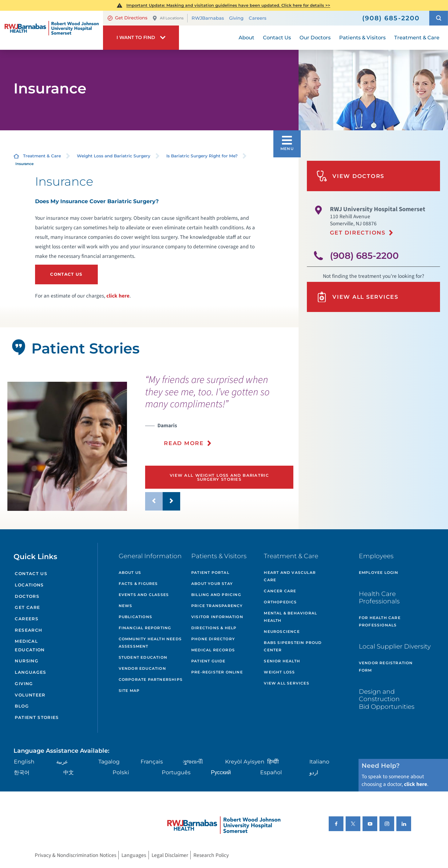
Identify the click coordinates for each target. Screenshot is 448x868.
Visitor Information (217, 617)
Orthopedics (280, 602)
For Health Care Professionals (380, 621)
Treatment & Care (42, 156)
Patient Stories (37, 717)
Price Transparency (217, 606)
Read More (184, 443)
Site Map (129, 690)
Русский (221, 772)
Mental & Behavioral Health (290, 617)
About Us (130, 572)
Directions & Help (214, 628)
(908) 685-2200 (364, 256)
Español (271, 772)
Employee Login (379, 572)
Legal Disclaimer (170, 855)
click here (118, 296)
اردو (314, 772)
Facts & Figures (138, 584)
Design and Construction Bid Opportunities (387, 699)
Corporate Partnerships (151, 679)
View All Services (357, 297)
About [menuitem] (246, 37)
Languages (30, 672)
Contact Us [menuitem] (277, 37)
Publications (135, 617)
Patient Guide (208, 661)
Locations (29, 585)
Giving (236, 18)
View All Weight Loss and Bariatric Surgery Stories (219, 477)
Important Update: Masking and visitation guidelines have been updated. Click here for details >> (228, 5)
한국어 (22, 772)
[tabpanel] (67, 446)
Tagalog (109, 761)
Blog (22, 706)
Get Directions (127, 18)
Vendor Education (142, 668)
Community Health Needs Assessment (150, 643)
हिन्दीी (273, 761)
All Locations (168, 18)
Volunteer (30, 695)
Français (152, 761)
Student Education (143, 657)
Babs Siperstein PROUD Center (293, 646)
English (24, 761)
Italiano (319, 761)
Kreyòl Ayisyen (245, 761)
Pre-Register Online (217, 672)
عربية (62, 761)
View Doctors (350, 176)
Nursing (27, 661)
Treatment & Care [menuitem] (417, 37)
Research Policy (211, 855)
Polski (121, 772)
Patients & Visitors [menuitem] (362, 37)
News (126, 606)
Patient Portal (210, 572)
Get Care (27, 607)
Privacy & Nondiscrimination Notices (75, 855)
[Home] (52, 30)
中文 (69, 772)
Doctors (27, 596)
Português (176, 772)
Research (28, 630)
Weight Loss (279, 672)
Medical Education (30, 645)
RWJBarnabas (208, 18)
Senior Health (282, 661)
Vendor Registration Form (386, 667)
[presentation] (219, 414)
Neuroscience (282, 631)
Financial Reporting (145, 628)
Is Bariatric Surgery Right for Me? (202, 156)
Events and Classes (144, 595)
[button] (439, 18)
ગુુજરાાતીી (193, 761)
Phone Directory (213, 639)
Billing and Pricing (216, 595)
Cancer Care (280, 591)
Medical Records (213, 650)
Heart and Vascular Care (290, 576)
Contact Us (66, 274)
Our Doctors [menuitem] (315, 37)
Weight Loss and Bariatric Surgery (114, 156)
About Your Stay (212, 584)
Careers (258, 18)
